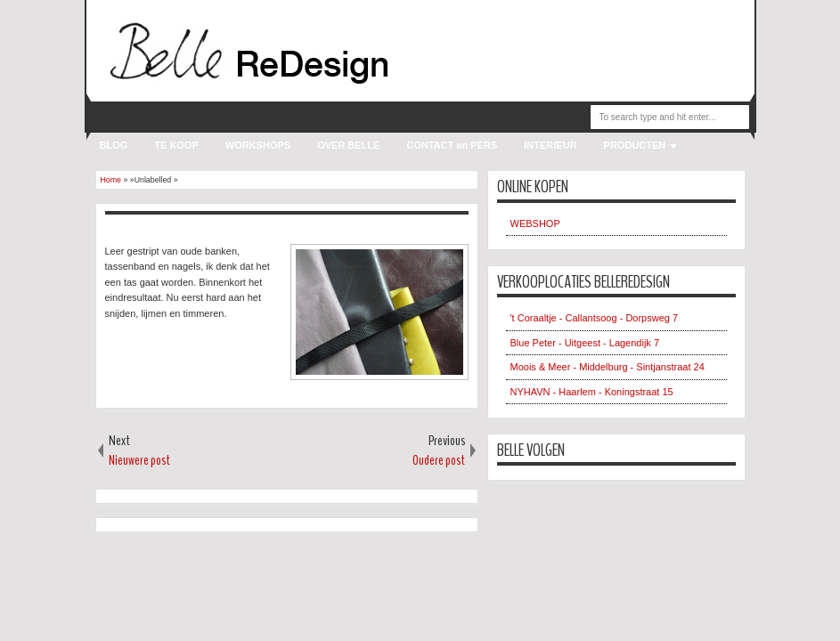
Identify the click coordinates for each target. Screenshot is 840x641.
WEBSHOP (535, 223)
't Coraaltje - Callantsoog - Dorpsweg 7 (595, 318)
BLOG (114, 145)
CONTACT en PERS (452, 145)
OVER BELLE (348, 145)
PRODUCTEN (635, 145)
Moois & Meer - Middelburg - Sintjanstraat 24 (608, 367)
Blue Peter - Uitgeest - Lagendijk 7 (585, 343)
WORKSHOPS (258, 145)
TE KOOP (176, 145)
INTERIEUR (550, 145)
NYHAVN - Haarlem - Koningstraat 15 (592, 392)
